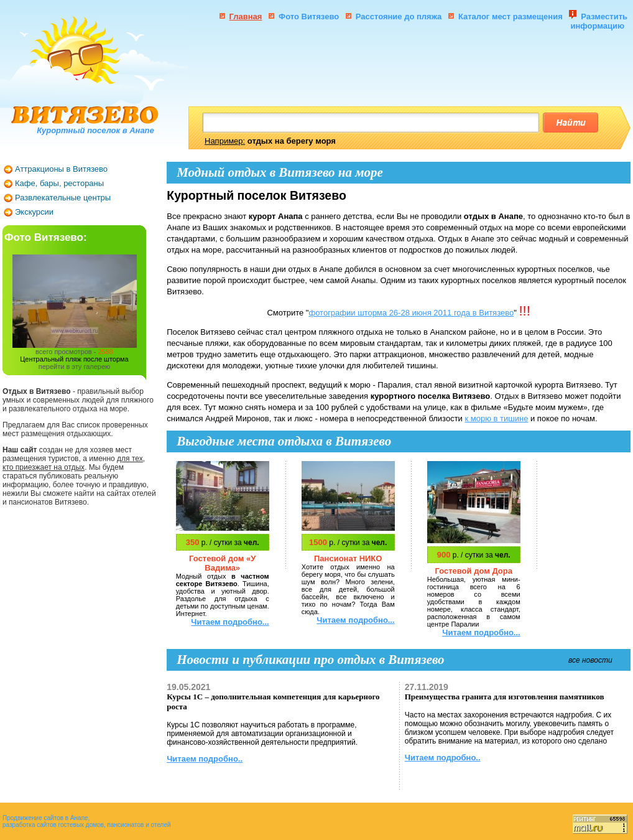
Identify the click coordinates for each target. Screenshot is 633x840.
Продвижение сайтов (33, 818)
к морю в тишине (496, 418)
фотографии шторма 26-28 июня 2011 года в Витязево (411, 313)
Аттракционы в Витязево (61, 169)
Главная (246, 16)
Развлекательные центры (63, 198)
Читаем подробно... (230, 622)
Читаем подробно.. (205, 759)
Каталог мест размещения (511, 16)
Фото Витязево (309, 16)
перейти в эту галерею (75, 366)
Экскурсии (34, 212)
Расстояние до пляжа (399, 16)
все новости (590, 660)
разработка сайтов (30, 825)
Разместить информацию (599, 21)
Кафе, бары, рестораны (59, 183)
